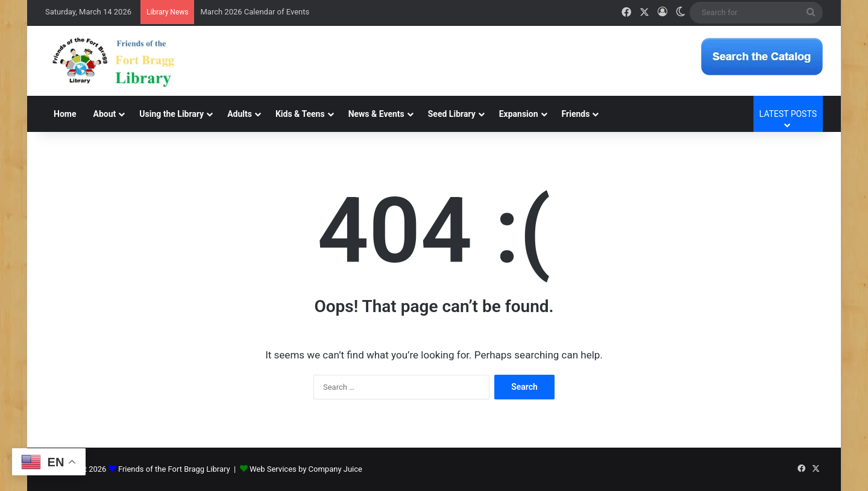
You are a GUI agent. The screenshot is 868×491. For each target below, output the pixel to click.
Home (65, 114)
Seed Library (452, 114)
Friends (576, 114)
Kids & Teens (300, 114)
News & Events (376, 114)
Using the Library (171, 114)
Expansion (519, 114)
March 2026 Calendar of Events (255, 12)
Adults (240, 114)
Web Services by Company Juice (306, 469)
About (104, 114)
